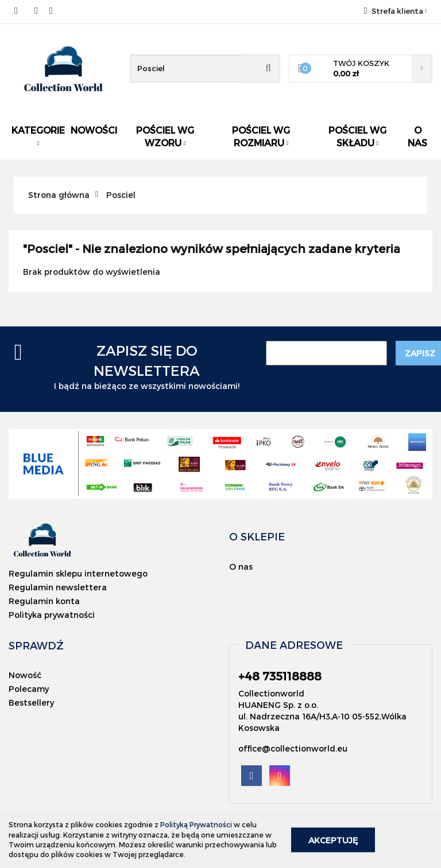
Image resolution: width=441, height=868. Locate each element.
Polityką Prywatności (196, 824)
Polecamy (29, 689)
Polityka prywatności (52, 615)
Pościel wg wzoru (165, 136)
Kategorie (38, 135)
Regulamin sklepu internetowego (78, 573)
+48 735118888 (19, 11)
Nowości (94, 130)
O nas (417, 136)
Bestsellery (31, 702)
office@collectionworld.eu (293, 748)
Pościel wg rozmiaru (261, 136)
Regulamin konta (44, 601)
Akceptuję (333, 840)
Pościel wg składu (357, 136)
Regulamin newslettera (58, 587)
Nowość (25, 675)
